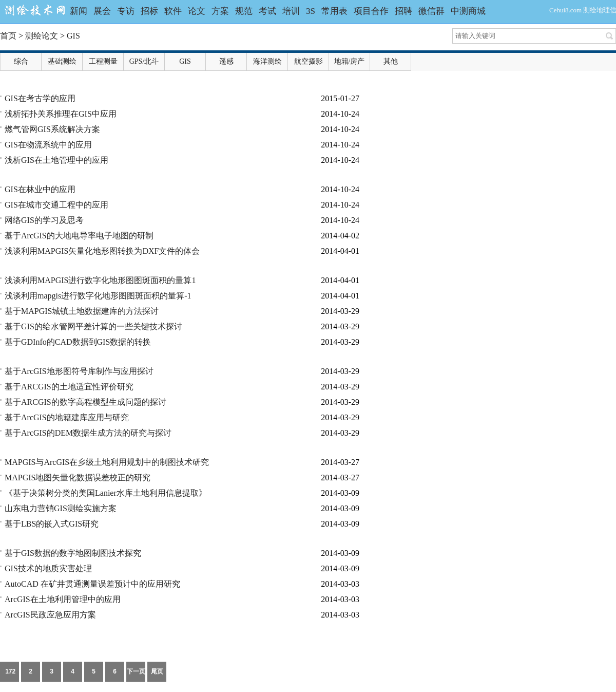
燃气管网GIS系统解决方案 (52, 129)
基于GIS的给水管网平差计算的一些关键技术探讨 (93, 326)
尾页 (157, 671)
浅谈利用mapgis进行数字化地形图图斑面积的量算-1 (98, 296)
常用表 (334, 11)
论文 (197, 11)
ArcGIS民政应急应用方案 (50, 615)
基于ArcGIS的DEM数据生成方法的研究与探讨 (88, 433)
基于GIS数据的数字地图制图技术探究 (73, 553)
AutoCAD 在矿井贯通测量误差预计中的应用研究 (92, 584)
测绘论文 (42, 36)
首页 (8, 36)
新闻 (79, 11)
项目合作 (371, 11)
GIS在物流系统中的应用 (48, 145)
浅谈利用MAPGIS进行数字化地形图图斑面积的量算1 (100, 280)
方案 (220, 11)
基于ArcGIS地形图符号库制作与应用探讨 (79, 371)
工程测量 (103, 61)
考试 (267, 11)
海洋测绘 (267, 61)
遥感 (226, 61)
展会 (102, 11)
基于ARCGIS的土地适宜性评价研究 (69, 387)
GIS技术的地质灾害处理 (48, 568)
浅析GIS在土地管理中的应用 (56, 160)
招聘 (403, 11)
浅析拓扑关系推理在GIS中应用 (61, 114)
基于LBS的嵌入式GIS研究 (52, 524)
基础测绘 (62, 61)
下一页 (136, 671)
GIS (73, 36)
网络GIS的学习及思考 (44, 220)
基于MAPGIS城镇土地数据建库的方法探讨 (82, 311)
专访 (126, 11)
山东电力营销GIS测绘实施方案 (61, 508)
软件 (173, 11)
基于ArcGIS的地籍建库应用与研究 (67, 417)
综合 (21, 61)
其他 (391, 61)
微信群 (431, 11)
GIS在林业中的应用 (40, 189)
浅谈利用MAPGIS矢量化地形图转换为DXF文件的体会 (102, 251)
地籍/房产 (350, 61)
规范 (244, 11)
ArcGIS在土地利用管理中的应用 (63, 599)
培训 (291, 11)
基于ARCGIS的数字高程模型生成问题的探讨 (85, 402)
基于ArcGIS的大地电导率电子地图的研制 (79, 236)
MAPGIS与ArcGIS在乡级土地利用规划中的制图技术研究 (107, 462)
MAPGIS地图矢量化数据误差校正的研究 (78, 478)
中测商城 (468, 11)
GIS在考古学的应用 (40, 98)
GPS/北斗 (144, 61)
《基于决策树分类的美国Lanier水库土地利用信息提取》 (106, 493)
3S (311, 11)
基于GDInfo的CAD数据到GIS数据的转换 (78, 342)
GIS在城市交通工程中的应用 (56, 205)
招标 (149, 11)
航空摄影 (309, 61)
